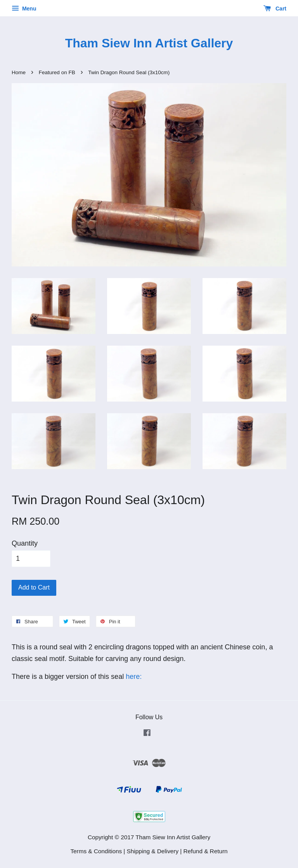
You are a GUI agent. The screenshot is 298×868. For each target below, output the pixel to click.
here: (133, 677)
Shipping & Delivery (153, 851)
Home (19, 72)
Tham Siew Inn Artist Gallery (149, 43)
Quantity (25, 543)
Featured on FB (57, 72)
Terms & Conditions (96, 851)
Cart (275, 9)
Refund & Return (206, 851)
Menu (24, 9)
